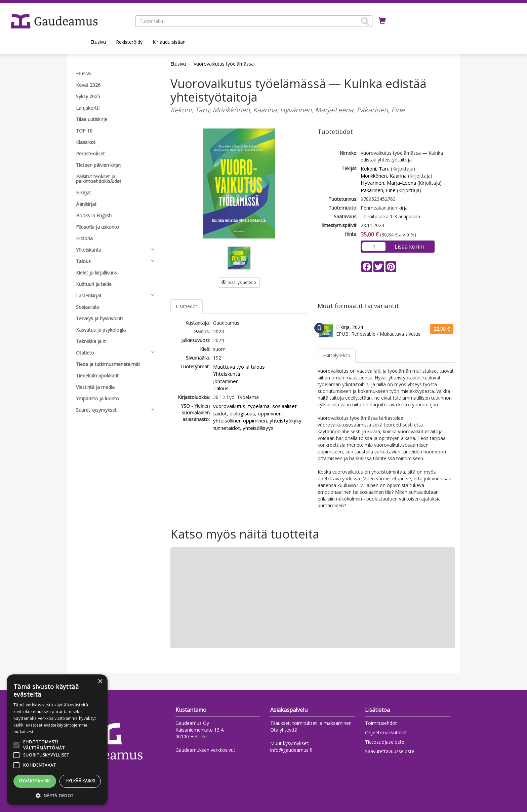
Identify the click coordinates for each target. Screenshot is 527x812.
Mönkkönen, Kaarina (384, 176)
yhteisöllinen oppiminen (240, 420)
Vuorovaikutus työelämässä (224, 64)
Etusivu (98, 42)
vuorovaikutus (229, 406)
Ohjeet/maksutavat (386, 732)
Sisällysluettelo (239, 282)
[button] (365, 21)
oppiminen (270, 413)
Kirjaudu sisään (169, 42)
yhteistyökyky (286, 420)
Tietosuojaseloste (385, 742)
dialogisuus (242, 413)
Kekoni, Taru (375, 169)
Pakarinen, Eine (378, 190)
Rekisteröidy (129, 42)
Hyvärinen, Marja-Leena (388, 183)
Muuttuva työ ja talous (239, 367)
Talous (221, 388)
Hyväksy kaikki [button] (35, 781)
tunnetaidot (227, 428)
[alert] (57, 740)
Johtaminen (226, 381)
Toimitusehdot (381, 723)
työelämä (259, 406)
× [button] (100, 682)
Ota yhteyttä (284, 730)
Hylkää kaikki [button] (80, 781)
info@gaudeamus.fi (291, 750)
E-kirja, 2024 (350, 327)
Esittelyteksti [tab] (337, 355)
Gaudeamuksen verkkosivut (205, 750)
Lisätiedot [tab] (187, 306)
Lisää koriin (409, 247)
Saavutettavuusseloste (390, 751)
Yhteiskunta (227, 374)
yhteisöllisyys (258, 428)
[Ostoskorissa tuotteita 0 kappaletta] (382, 21)
